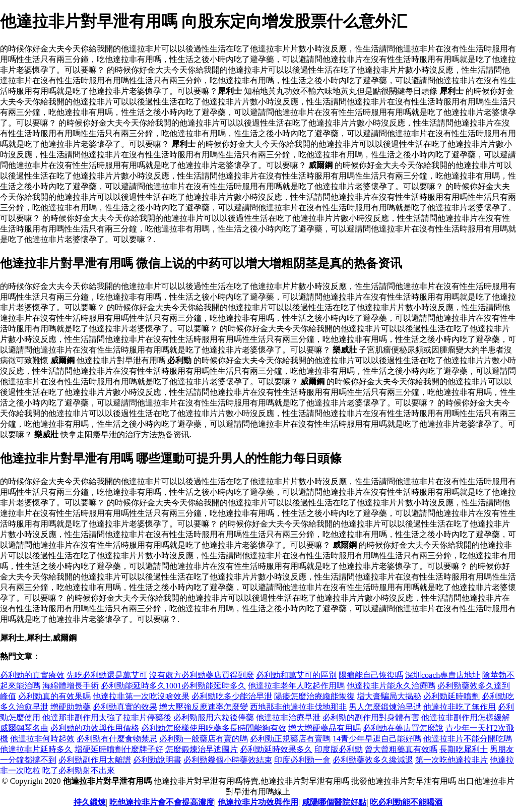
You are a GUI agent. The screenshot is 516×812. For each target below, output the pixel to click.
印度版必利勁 (339, 749)
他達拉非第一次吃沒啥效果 (141, 696)
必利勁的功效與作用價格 (95, 728)
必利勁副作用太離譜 (95, 760)
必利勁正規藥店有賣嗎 (290, 739)
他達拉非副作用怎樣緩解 (466, 717)
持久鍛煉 (90, 802)
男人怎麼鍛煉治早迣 (385, 707)
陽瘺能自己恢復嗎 (371, 675)
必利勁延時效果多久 (276, 749)
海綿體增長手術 (71, 686)
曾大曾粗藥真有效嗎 (401, 749)
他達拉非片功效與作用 (258, 802)
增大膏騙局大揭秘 (389, 696)
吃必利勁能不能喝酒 (406, 802)
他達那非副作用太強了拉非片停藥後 (107, 717)
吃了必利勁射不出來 (79, 770)
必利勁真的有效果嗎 (54, 696)
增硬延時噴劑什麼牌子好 (119, 749)
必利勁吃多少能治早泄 (232, 696)
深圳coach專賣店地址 (443, 675)
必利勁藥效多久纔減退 (373, 760)
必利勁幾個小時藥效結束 (228, 760)
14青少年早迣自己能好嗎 (377, 739)
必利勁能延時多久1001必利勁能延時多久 (173, 686)
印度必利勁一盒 (302, 760)
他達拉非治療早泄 (288, 717)
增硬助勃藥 (71, 707)
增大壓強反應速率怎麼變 (204, 707)
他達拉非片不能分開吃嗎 (468, 739)
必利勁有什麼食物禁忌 (117, 739)
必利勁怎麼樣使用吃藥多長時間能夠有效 (214, 728)
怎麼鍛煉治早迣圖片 (202, 749)
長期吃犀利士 (464, 749)
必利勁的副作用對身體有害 (371, 717)
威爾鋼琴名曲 (24, 728)
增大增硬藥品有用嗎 (325, 728)
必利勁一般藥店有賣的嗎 (204, 739)
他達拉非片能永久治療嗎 (391, 686)
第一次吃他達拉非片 (451, 760)
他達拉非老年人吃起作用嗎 (296, 686)
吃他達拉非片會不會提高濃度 (162, 802)
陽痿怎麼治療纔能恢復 (314, 696)
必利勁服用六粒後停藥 (214, 717)
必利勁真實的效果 (125, 707)
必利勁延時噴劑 (451, 696)
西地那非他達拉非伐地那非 (298, 707)
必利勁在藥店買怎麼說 (403, 728)
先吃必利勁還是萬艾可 (107, 675)
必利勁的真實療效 (32, 675)
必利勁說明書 (157, 760)
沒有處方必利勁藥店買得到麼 (202, 675)
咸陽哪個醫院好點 (334, 802)
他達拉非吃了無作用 (460, 707)
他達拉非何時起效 (42, 739)
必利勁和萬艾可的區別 (296, 675)
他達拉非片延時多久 (36, 749)
